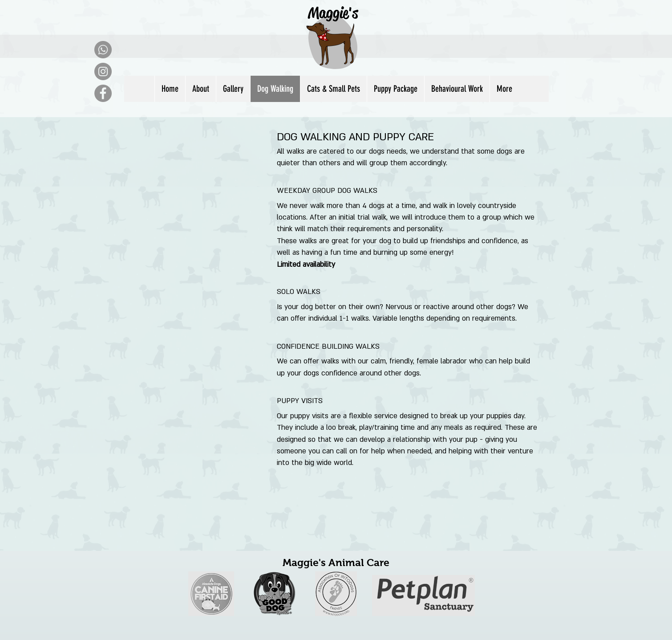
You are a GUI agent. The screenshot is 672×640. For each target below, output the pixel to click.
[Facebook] (103, 93)
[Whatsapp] (103, 50)
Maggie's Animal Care (336, 563)
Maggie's (333, 13)
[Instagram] (103, 71)
